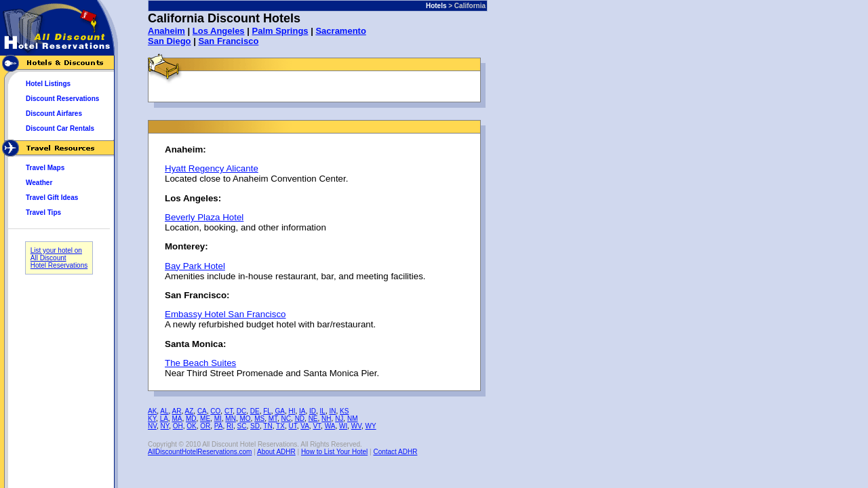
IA (302, 411)
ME (205, 419)
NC (286, 419)
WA (330, 426)
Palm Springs (280, 31)
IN (332, 411)
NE (313, 419)
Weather (39, 183)
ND (300, 419)
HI (292, 411)
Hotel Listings (48, 84)
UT (292, 426)
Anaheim (166, 31)
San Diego (170, 41)
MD (191, 419)
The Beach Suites (200, 363)
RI (230, 426)
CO (215, 411)
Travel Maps (45, 168)
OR (205, 426)
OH (178, 426)
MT (273, 419)
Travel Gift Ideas (52, 198)
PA (219, 426)
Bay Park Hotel (195, 266)
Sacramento (340, 31)
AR (177, 411)
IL (323, 411)
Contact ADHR (395, 452)
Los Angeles (219, 31)
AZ (190, 411)
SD (255, 426)
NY (165, 426)
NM (353, 419)
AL (164, 411)
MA (177, 419)
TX (280, 426)
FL (267, 411)
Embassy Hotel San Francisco (225, 314)
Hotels (436, 6)
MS (259, 419)
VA (305, 426)
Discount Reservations (62, 99)
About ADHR (276, 452)
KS (344, 411)
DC (241, 411)
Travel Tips (43, 212)
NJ (339, 419)
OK (191, 426)
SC (242, 426)
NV (152, 426)
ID (313, 411)
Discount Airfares (54, 114)
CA (202, 411)
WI (343, 426)
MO (245, 419)
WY (371, 426)
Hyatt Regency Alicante (212, 168)
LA (164, 419)
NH (326, 419)
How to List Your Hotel (334, 452)
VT (317, 426)
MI (218, 419)
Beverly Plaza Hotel (204, 217)
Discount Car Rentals (60, 128)
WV (356, 426)
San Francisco (228, 41)
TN (268, 426)
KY (152, 419)
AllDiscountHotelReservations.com (200, 452)
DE (255, 411)
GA (279, 411)
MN (231, 419)
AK (152, 411)
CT (229, 411)
